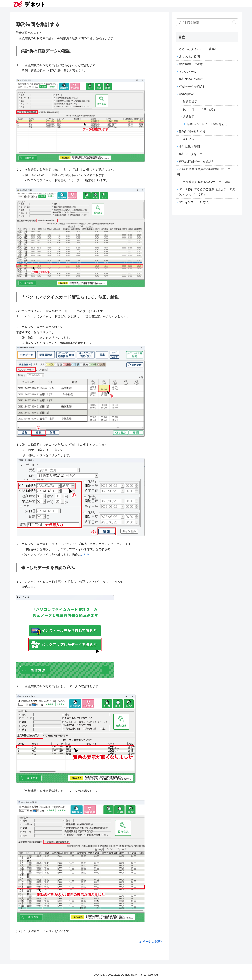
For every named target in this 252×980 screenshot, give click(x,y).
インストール (188, 72)
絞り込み (189, 139)
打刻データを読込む (192, 87)
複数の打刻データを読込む (197, 162)
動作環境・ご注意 (191, 64)
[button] (234, 22)
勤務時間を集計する (192, 132)
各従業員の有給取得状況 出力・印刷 (207, 182)
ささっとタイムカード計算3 (198, 49)
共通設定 (189, 117)
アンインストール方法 (194, 202)
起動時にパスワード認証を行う (207, 124)
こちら (85, 555)
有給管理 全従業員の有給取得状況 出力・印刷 (207, 172)
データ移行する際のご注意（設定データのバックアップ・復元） (206, 192)
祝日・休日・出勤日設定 (199, 109)
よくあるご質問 (189, 57)
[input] (207, 22)
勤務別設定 (186, 94)
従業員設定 (190, 102)
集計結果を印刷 (189, 147)
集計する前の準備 (191, 79)
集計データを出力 (191, 154)
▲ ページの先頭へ (151, 942)
